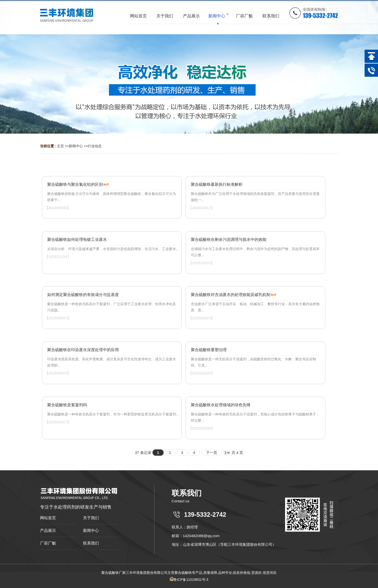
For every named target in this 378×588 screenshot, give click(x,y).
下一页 (212, 453)
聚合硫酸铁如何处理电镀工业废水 (77, 239)
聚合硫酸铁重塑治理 (209, 350)
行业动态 (95, 146)
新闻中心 (76, 146)
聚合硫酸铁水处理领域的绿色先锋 (221, 405)
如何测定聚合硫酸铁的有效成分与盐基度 (83, 295)
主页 (60, 146)
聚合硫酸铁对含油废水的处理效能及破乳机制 (231, 295)
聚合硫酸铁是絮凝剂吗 (67, 405)
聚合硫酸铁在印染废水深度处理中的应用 (83, 350)
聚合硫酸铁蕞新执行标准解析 (217, 184)
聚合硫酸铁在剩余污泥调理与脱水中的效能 (229, 239)
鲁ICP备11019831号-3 (189, 580)
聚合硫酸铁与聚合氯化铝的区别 (75, 184)
